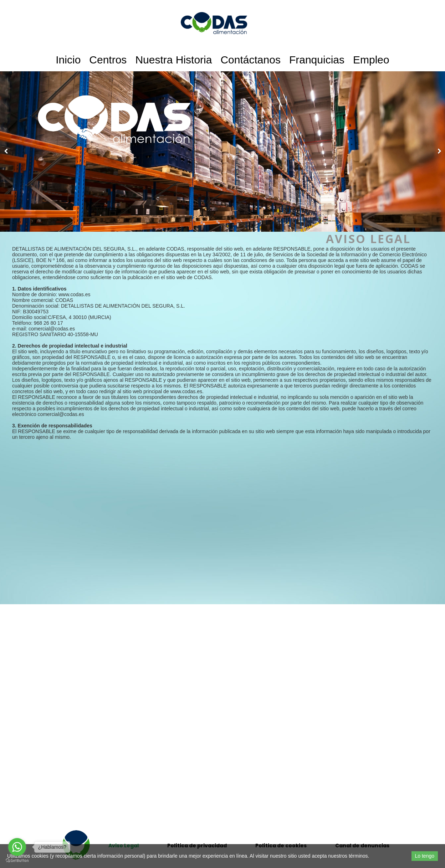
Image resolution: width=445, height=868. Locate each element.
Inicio (68, 60)
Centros (108, 60)
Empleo (371, 60)
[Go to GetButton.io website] (17, 861)
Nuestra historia (173, 60)
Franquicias (317, 60)
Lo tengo (425, 856)
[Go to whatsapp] (17, 847)
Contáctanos (250, 60)
